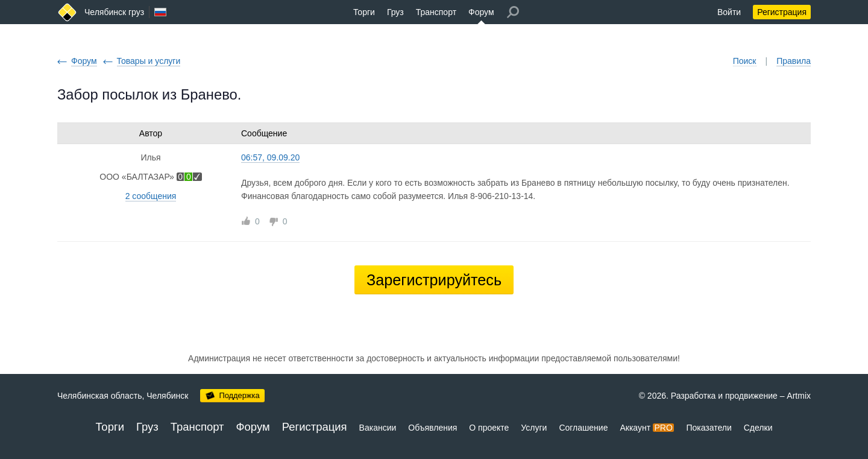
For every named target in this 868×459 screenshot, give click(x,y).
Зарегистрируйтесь (434, 280)
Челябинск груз (114, 12)
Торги (364, 12)
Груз (395, 12)
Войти (729, 12)
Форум (481, 12)
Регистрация (782, 12)
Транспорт (436, 12)
